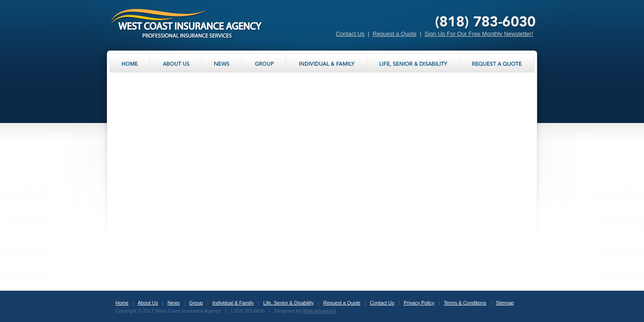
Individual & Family (233, 303)
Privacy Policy (419, 303)
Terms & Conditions (465, 303)
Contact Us (350, 34)
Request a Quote (394, 34)
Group (196, 303)
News (174, 303)
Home (122, 303)
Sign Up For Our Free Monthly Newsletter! (479, 34)
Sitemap (505, 303)
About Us (148, 303)
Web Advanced (319, 311)
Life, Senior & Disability (288, 303)
